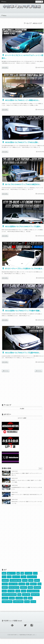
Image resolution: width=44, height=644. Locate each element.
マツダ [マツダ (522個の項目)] (35, 576)
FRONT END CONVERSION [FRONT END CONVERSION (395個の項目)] (9, 597)
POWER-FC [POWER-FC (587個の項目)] (24, 590)
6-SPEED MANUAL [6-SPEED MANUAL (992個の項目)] (7, 604)
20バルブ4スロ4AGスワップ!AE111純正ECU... (24, 184)
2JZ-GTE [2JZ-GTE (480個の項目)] (27, 604)
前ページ (6, 373)
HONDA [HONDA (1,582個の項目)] (24, 593)
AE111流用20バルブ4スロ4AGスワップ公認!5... (24, 226)
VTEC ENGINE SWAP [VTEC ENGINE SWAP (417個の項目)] (15, 583)
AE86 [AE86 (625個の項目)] (25, 601)
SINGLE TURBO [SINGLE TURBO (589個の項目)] (13, 586)
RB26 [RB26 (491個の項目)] (39, 586)
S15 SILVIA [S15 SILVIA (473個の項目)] (22, 586)
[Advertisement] (22, 390)
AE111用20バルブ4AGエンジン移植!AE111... (23, 100)
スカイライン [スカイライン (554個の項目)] (16, 579)
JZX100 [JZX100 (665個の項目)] (18, 593)
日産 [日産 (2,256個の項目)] (22, 576)
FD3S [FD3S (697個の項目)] (19, 597)
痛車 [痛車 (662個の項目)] (18, 576)
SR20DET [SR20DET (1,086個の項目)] (5, 586)
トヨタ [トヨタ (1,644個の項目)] (9, 579)
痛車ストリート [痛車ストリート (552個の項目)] (11, 576)
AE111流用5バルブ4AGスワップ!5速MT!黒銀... (24, 313)
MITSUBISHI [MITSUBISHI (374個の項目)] (37, 590)
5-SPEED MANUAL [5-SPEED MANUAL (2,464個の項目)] (18, 604)
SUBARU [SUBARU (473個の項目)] (37, 583)
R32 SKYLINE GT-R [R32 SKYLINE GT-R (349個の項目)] (14, 590)
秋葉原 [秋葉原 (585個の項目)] (4, 576)
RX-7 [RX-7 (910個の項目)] (27, 586)
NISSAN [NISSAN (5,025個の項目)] (30, 590)
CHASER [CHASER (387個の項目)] (12, 601)
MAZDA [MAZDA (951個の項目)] (4, 593)
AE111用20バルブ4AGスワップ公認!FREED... (23, 355)
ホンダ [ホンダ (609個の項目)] (4, 579)
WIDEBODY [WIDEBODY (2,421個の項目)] (5, 583)
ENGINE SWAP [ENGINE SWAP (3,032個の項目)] (35, 597)
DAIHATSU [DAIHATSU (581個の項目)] (5, 601)
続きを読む (5, 67)
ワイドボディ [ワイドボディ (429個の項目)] (29, 576)
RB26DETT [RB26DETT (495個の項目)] (33, 586)
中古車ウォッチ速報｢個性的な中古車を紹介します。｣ (25, 637)
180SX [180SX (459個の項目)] (30, 601)
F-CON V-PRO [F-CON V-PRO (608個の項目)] (26, 597)
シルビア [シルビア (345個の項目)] (23, 579)
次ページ (38, 373)
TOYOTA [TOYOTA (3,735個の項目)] (25, 583)
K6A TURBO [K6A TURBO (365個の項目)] (11, 593)
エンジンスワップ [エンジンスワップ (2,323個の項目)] (32, 579)
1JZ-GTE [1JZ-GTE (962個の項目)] (33, 604)
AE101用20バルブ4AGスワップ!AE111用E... (23, 142)
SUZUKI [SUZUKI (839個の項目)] (31, 583)
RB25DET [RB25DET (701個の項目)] (5, 590)
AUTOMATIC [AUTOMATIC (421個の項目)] (19, 601)
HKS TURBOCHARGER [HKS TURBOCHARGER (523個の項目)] (33, 593)
